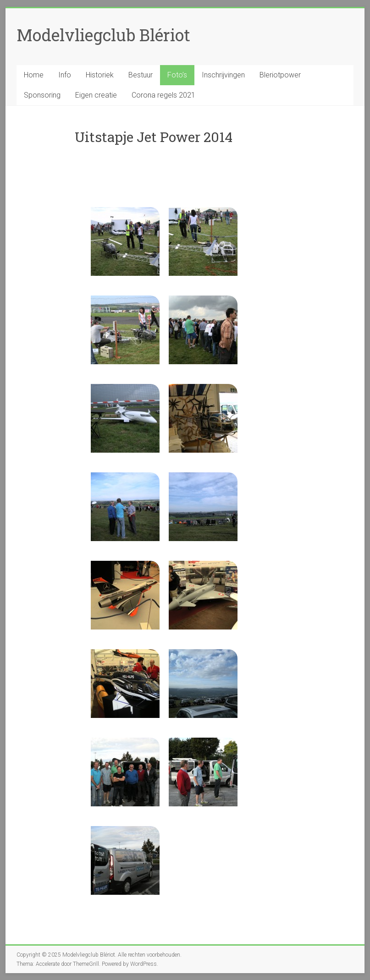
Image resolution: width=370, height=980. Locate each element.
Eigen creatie (96, 95)
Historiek (100, 75)
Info (65, 75)
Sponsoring (42, 95)
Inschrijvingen (223, 75)
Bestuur (141, 75)
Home (34, 75)
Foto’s (177, 75)
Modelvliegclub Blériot (103, 35)
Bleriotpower (280, 75)
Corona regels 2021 (163, 95)
